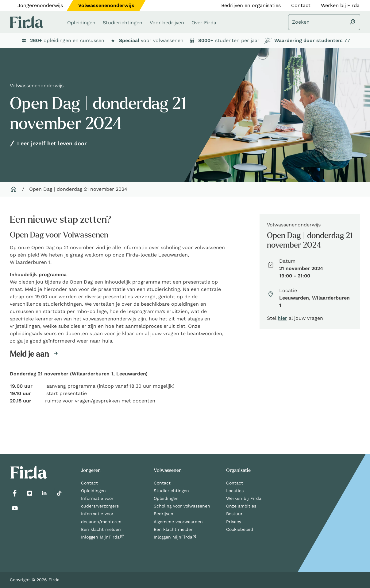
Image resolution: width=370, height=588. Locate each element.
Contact (301, 5)
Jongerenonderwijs (40, 5)
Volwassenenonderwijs (106, 5)
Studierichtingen (171, 491)
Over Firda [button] (204, 23)
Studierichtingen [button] (123, 23)
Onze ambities (241, 506)
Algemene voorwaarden (178, 522)
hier (282, 318)
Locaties (235, 491)
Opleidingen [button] (81, 23)
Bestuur (234, 514)
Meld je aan (29, 354)
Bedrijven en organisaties (251, 5)
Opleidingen (93, 491)
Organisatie (238, 470)
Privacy (234, 522)
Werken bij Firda (340, 5)
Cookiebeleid (240, 529)
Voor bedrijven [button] (167, 23)
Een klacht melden (101, 529)
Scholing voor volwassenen (182, 506)
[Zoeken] (324, 22)
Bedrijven (164, 514)
